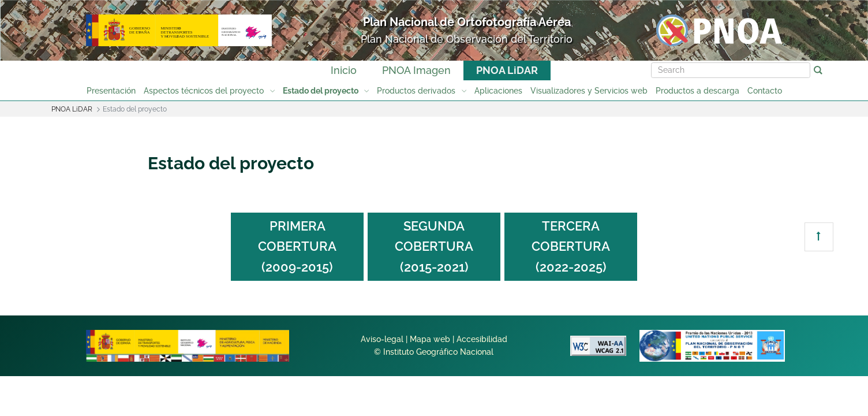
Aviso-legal (382, 339)
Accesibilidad (482, 339)
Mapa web (430, 339)
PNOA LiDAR (507, 70)
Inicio (344, 70)
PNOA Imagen (416, 70)
